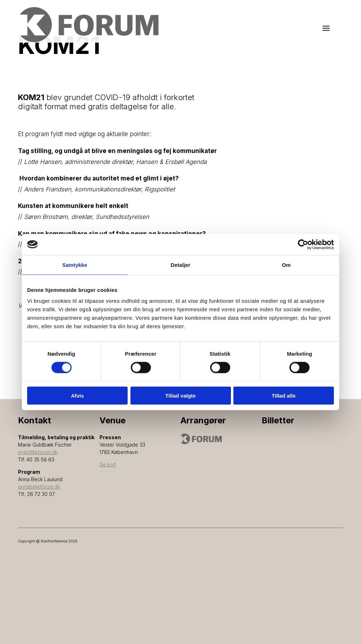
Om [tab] (286, 265)
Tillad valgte (180, 396)
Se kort (108, 464)
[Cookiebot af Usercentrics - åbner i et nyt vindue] (303, 244)
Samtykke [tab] (75, 265)
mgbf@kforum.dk (38, 452)
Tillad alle (283, 396)
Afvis (77, 396)
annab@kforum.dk (39, 487)
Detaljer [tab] (180, 265)
